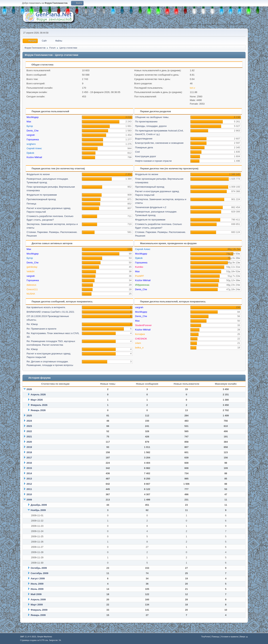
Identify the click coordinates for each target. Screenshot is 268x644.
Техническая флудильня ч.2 (151, 207)
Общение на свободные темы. (152, 117)
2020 (29, 442)
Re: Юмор (32, 324)
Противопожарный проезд (41, 199)
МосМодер (33, 117)
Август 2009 (38, 578)
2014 (29, 473)
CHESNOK (141, 339)
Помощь (216, 637)
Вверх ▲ (244, 637)
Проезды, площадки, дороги (151, 126)
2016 (29, 463)
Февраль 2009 (39, 610)
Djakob (30, 153)
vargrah (31, 135)
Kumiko (139, 267)
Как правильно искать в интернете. (46, 307)
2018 (29, 452)
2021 (29, 437)
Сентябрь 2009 (40, 573)
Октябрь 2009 (39, 568)
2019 (29, 447)
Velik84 (30, 271)
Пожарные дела (144, 147)
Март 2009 (37, 605)
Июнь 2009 (37, 589)
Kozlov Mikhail (34, 157)
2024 (29, 421)
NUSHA (31, 294)
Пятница (31, 204)
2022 (29, 431)
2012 (29, 484)
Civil (137, 152)
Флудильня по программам (42, 195)
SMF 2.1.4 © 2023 (28, 637)
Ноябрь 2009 (38, 510)
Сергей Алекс (34, 148)
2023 (29, 426)
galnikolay (32, 267)
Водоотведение (144, 139)
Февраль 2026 (39, 405)
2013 (29, 479)
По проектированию (146, 122)
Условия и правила (230, 637)
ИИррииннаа (142, 285)
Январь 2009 (38, 615)
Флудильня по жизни (38, 174)
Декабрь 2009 (39, 505)
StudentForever (143, 325)
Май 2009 (36, 594)
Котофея (140, 334)
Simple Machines (44, 637)
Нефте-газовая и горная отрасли (153, 161)
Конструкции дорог (146, 156)
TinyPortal (206, 637)
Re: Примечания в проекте (42, 329)
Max (29, 122)
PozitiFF (140, 276)
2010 (29, 494)
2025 (29, 416)
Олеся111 (32, 289)
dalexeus (31, 285)
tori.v (193, 88)
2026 (29, 389)
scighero (31, 144)
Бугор (30, 126)
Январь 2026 (38, 410)
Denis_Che (33, 131)
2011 (29, 489)
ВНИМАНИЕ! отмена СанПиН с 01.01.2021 (50, 312)
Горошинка (33, 139)
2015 (29, 468)
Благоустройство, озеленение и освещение (159, 143)
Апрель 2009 (38, 600)
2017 (29, 458)
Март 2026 (37, 400)
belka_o (139, 348)
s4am (138, 343)
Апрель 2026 (38, 395)
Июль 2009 (37, 584)
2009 (29, 500)
